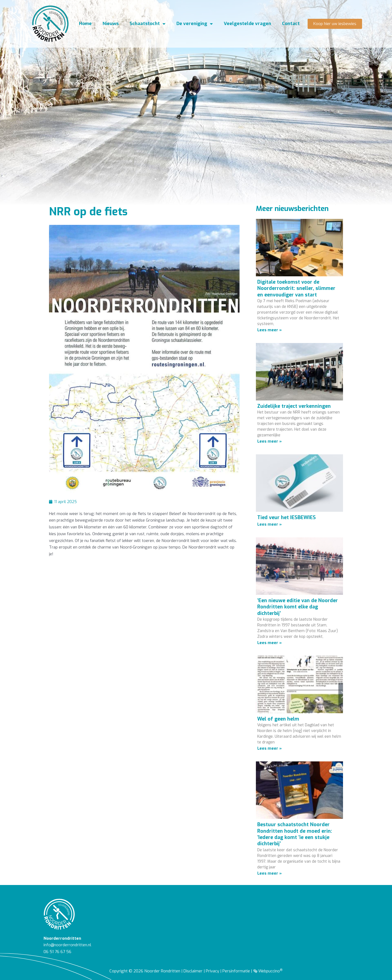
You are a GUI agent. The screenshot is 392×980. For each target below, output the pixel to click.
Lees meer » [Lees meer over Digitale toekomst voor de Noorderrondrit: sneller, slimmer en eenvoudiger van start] (270, 330)
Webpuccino (270, 971)
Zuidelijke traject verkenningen (294, 406)
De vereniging (195, 25)
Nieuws (111, 24)
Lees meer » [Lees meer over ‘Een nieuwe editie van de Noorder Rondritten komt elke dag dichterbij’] (270, 643)
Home (85, 24)
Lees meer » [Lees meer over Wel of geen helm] (270, 748)
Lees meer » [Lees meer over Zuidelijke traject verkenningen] (270, 441)
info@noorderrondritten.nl (68, 945)
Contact (291, 24)
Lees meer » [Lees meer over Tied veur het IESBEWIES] (270, 524)
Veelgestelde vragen (247, 24)
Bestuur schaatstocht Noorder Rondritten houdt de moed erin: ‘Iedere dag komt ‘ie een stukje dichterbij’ (295, 834)
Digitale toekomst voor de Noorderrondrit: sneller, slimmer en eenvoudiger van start (296, 288)
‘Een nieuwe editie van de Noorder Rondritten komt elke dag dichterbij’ (298, 607)
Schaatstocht (148, 25)
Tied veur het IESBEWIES (287, 517)
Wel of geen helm (278, 719)
